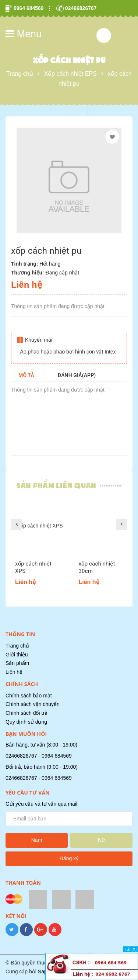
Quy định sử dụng (26, 722)
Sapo (44, 972)
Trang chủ (17, 646)
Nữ (101, 840)
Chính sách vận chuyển (33, 704)
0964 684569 (25, 8)
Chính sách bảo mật (29, 696)
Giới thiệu (17, 655)
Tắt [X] (131, 949)
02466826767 (77, 8)
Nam (37, 840)
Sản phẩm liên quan (56, 486)
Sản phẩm (17, 663)
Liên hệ (14, 672)
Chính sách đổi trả (26, 713)
